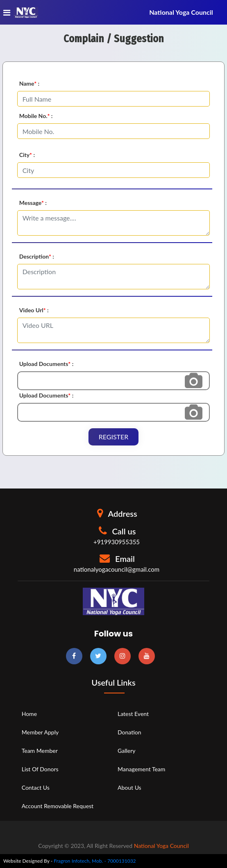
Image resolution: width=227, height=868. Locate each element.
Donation (129, 732)
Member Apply (40, 732)
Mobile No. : (36, 116)
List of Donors (40, 769)
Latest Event (133, 714)
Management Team (141, 769)
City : (27, 155)
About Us (129, 787)
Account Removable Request (58, 806)
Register (114, 437)
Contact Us (36, 787)
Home (29, 714)
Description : (37, 256)
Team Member (40, 751)
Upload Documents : (47, 364)
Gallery (126, 751)
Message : (33, 203)
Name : (30, 83)
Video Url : (34, 310)
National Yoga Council (161, 846)
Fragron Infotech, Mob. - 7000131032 (95, 861)
